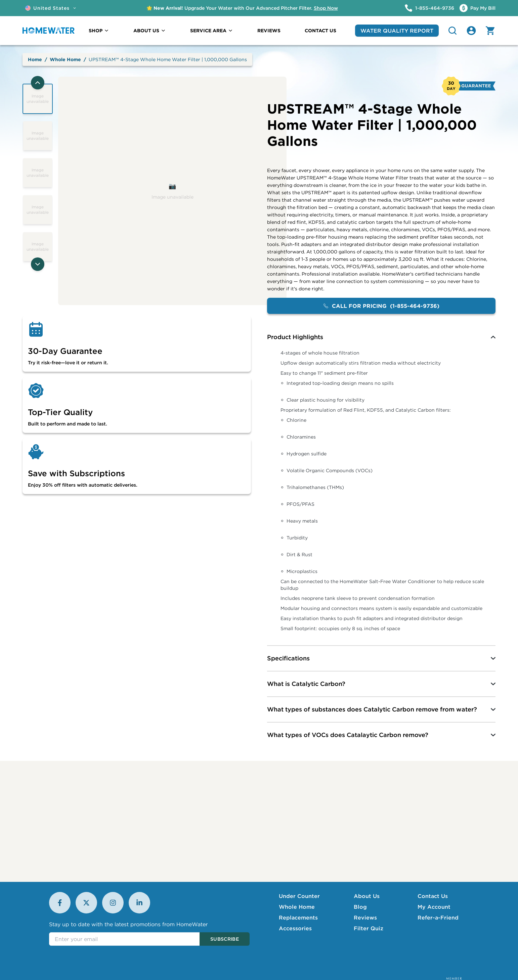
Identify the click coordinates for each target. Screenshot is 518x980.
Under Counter (299, 896)
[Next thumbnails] (38, 264)
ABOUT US (150, 31)
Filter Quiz (369, 928)
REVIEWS (269, 31)
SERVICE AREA (212, 31)
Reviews (365, 917)
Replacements (298, 917)
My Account (434, 907)
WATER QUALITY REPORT (397, 31)
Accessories (295, 928)
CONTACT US (320, 31)
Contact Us (433, 896)
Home (35, 59)
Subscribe (225, 939)
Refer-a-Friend (438, 917)
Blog (360, 907)
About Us (367, 896)
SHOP (99, 31)
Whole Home (65, 59)
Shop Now (326, 8)
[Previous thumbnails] (38, 83)
